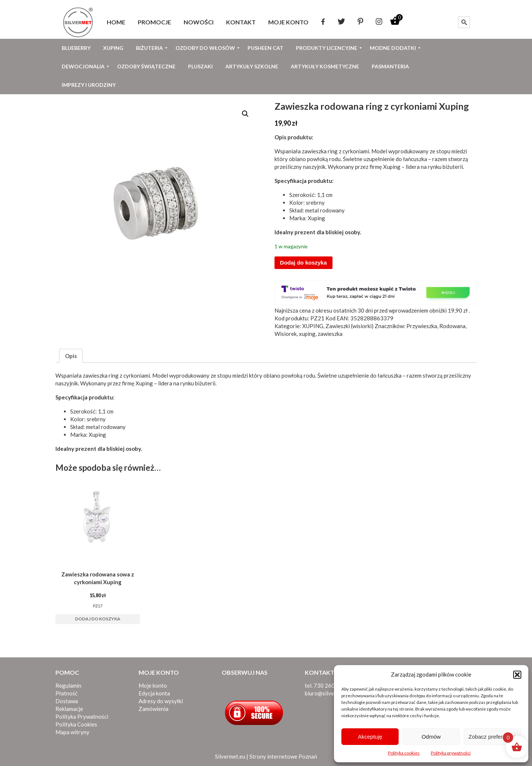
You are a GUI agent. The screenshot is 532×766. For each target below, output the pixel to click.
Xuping (392, 167)
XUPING (313, 326)
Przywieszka (422, 326)
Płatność (66, 693)
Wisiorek (286, 334)
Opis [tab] (71, 356)
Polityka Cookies (76, 724)
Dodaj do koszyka (303, 263)
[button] (517, 675)
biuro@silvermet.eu (329, 693)
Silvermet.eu (230, 756)
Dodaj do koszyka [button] (98, 619)
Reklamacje (69, 709)
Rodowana (452, 326)
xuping (307, 334)
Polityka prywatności (451, 753)
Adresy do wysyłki (161, 701)
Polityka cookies (404, 753)
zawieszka (330, 334)
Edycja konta (154, 693)
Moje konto (153, 685)
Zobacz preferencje (492, 737)
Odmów (431, 737)
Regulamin (68, 685)
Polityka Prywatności (82, 716)
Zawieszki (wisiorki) (349, 326)
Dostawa (67, 701)
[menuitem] (116, 22)
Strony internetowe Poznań (283, 756)
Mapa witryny (72, 732)
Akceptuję (370, 737)
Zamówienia (154, 709)
